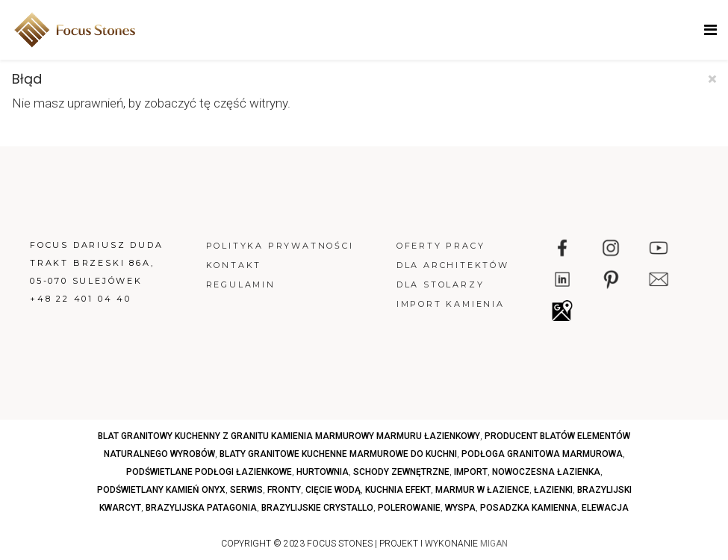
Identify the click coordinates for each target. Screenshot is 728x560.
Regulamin (241, 284)
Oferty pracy (441, 246)
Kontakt (234, 265)
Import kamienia (451, 304)
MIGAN (494, 544)
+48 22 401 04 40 (81, 299)
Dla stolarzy (441, 284)
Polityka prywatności (280, 246)
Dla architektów (453, 265)
